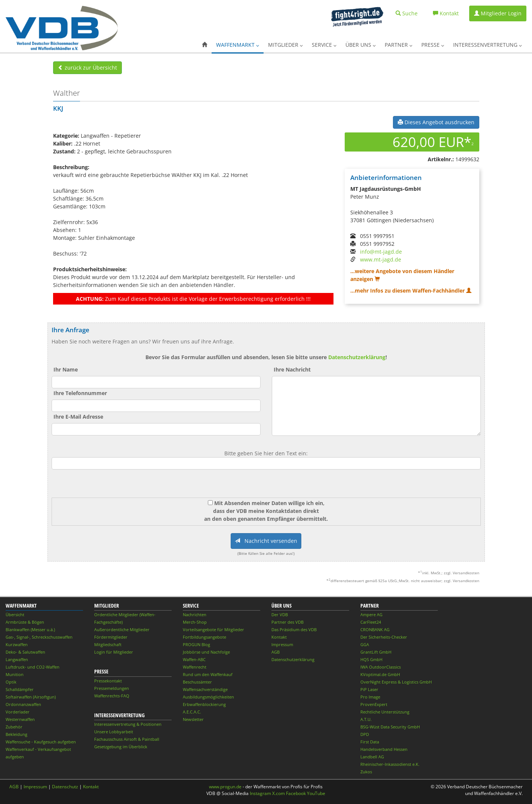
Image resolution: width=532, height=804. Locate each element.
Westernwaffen (20, 719)
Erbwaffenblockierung (204, 704)
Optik (11, 682)
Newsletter (193, 719)
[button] (205, 45)
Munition (15, 674)
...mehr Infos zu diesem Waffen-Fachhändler (411, 291)
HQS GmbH (371, 659)
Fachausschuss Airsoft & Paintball (127, 739)
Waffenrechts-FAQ (112, 696)
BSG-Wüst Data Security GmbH (390, 727)
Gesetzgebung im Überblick (121, 747)
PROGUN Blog (196, 644)
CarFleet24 (371, 622)
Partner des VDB (287, 622)
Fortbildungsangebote (205, 637)
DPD (365, 734)
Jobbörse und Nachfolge (206, 652)
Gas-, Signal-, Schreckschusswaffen (39, 637)
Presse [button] (433, 45)
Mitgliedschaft (108, 644)
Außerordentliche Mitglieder (122, 629)
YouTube (316, 793)
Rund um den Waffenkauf (208, 674)
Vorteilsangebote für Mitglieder (213, 629)
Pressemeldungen (112, 688)
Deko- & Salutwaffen (25, 652)
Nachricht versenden (266, 541)
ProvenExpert (374, 704)
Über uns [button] (361, 45)
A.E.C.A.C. (192, 712)
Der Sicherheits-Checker (384, 637)
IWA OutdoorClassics (381, 667)
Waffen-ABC (194, 659)
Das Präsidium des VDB (294, 629)
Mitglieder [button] (285, 45)
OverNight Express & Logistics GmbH (396, 682)
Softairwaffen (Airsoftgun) (31, 697)
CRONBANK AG (375, 629)
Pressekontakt (108, 681)
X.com (279, 793)
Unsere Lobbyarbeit (114, 732)
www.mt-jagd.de (381, 259)
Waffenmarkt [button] (238, 45)
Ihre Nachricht (292, 369)
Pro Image (370, 697)
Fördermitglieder (111, 637)
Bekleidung (16, 734)
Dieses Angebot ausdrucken (436, 122)
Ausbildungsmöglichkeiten (208, 697)
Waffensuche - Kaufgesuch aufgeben (41, 742)
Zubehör (14, 727)
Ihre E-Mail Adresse (78, 417)
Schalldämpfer (20, 689)
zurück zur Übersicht (87, 68)
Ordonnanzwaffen (23, 704)
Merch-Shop (195, 622)
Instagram (260, 793)
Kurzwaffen (17, 644)
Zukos (366, 772)
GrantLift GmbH (376, 652)
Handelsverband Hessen (384, 749)
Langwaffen (17, 659)
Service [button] (324, 45)
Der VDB (280, 615)
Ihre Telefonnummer (80, 393)
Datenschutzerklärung (357, 357)
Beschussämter (197, 682)
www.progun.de (225, 787)
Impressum (282, 644)
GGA (365, 644)
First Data (370, 742)
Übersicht (15, 615)
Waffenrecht (195, 667)
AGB (276, 652)
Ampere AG (371, 615)
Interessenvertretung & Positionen (128, 724)
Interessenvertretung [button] (488, 45)
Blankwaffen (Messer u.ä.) (30, 629)
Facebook (296, 793)
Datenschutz (65, 787)
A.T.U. (366, 719)
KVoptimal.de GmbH (380, 674)
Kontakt (279, 637)
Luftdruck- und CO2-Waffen (33, 667)
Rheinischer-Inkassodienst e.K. (390, 764)
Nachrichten (195, 615)
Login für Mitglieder (114, 652)
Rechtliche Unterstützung (385, 712)
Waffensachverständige (205, 689)
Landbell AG (372, 757)
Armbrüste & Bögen (25, 622)
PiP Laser (369, 689)
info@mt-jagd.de (381, 252)
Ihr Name (66, 369)
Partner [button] (399, 45)
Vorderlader (18, 712)
